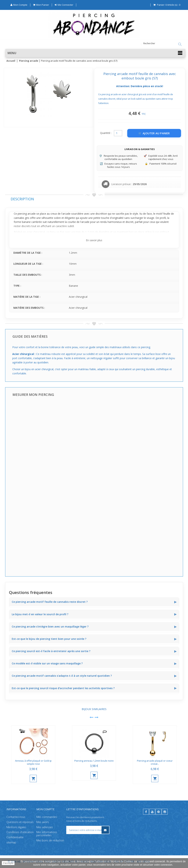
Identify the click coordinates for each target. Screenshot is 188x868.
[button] (95, 53)
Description (22, 199)
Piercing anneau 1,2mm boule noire (94, 761)
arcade (85, 222)
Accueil (11, 61)
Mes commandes (47, 817)
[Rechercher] (180, 44)
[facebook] (146, 812)
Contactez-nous (16, 817)
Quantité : (106, 133)
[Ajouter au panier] (154, 133)
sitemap (11, 842)
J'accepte (8, 863)
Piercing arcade (29, 61)
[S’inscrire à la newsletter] (105, 830)
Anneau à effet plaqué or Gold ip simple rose (33, 762)
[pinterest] (158, 812)
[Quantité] (118, 133)
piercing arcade (27, 214)
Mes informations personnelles (47, 834)
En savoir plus (94, 240)
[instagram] (165, 812)
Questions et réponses (20, 822)
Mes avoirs (43, 822)
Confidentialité (15, 837)
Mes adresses (45, 827)
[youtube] (152, 812)
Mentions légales (16, 827)
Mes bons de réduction (50, 840)
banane (26, 222)
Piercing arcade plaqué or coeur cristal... (155, 762)
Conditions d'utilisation (20, 832)
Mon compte (45, 809)
